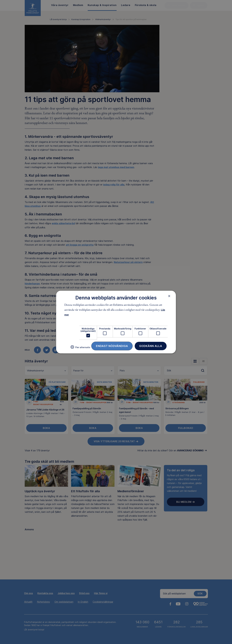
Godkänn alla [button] (151, 346)
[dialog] (116, 322)
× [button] (169, 296)
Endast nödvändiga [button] (112, 346)
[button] (80, 348)
